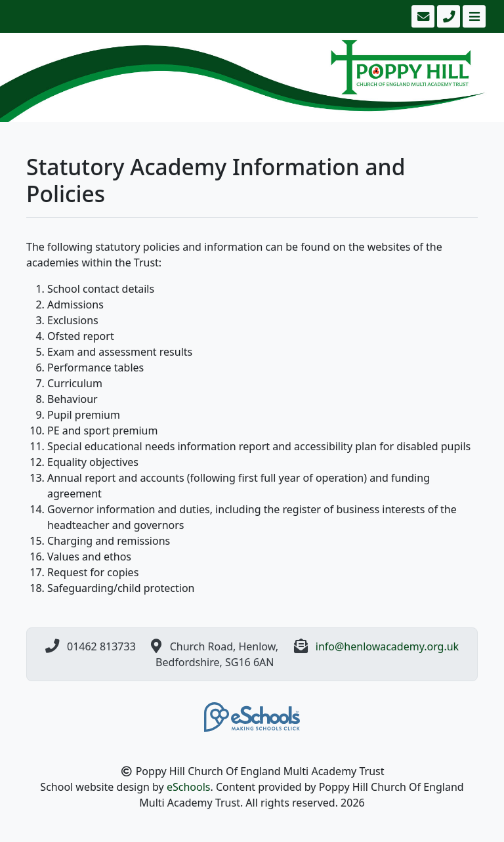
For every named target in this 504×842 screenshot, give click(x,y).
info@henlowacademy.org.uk (387, 646)
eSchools (189, 787)
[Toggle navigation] (473, 16)
